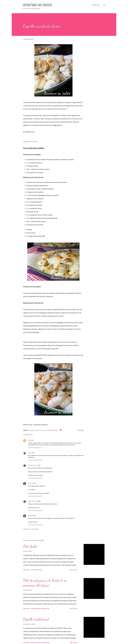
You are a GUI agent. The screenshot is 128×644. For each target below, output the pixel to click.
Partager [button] (81, 430)
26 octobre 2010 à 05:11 (35, 448)
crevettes (39, 430)
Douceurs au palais (37, 5)
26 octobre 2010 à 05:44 (35, 460)
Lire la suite (74, 570)
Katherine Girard (33, 465)
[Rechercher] (96, 5)
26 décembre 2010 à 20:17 (36, 525)
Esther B (30, 483)
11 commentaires (36, 570)
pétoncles (55, 430)
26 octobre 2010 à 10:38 (35, 478)
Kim (29, 440)
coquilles (32, 430)
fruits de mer (47, 430)
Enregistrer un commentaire (31, 529)
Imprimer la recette (30, 141)
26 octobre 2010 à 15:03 (35, 496)
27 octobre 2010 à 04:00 (35, 510)
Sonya (30, 453)
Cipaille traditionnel (36, 619)
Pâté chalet (30, 546)
